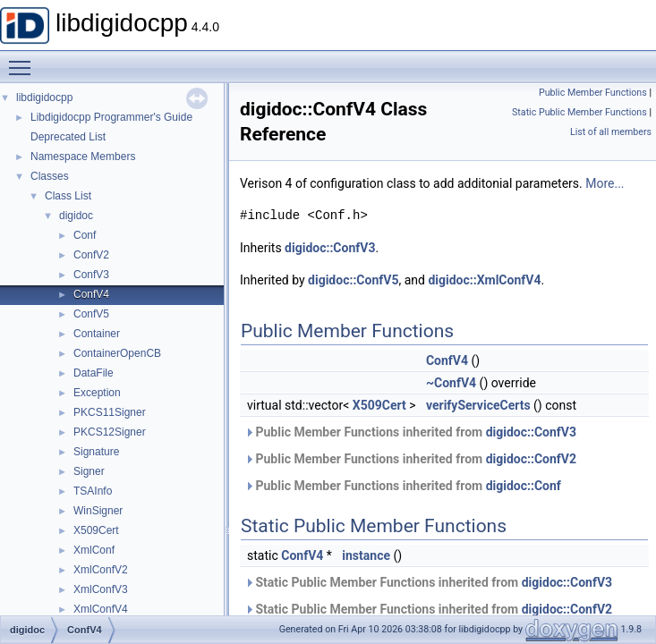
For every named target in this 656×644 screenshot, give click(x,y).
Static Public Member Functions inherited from (428, 582)
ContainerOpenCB (117, 353)
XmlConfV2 (101, 570)
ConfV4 (91, 294)
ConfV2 (91, 255)
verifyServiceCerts (478, 405)
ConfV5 (91, 314)
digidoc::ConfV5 (353, 280)
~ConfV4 (451, 383)
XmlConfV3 (101, 589)
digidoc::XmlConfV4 (484, 280)
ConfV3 (91, 275)
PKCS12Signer (110, 432)
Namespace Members (83, 157)
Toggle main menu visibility (24, 60)
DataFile (94, 373)
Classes (50, 176)
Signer (89, 471)
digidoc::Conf (524, 486)
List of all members (611, 132)
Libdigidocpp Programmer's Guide (111, 117)
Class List (68, 196)
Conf (85, 235)
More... (605, 183)
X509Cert (96, 530)
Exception (97, 393)
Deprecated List (68, 137)
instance (366, 555)
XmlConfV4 (101, 609)
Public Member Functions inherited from (410, 432)
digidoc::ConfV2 (531, 459)
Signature (96, 452)
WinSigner (98, 511)
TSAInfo (93, 491)
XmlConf (94, 550)
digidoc (76, 216)
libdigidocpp (44, 97)
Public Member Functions (593, 93)
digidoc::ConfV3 (330, 248)
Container (97, 334)
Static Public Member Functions (579, 112)
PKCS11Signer (110, 412)
